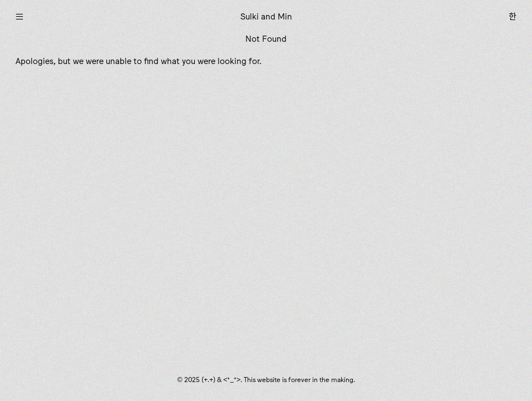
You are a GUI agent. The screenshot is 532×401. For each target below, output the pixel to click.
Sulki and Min (266, 16)
